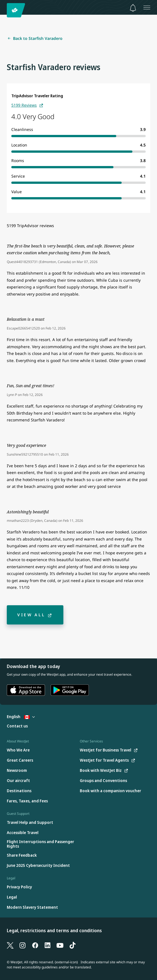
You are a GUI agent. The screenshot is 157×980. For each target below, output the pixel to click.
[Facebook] (35, 945)
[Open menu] (147, 7)
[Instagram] (23, 945)
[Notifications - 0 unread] (133, 8)
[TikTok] (72, 945)
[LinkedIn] (48, 945)
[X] (10, 945)
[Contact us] (17, 726)
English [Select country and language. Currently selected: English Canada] (21, 717)
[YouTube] (60, 945)
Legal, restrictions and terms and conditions (54, 931)
